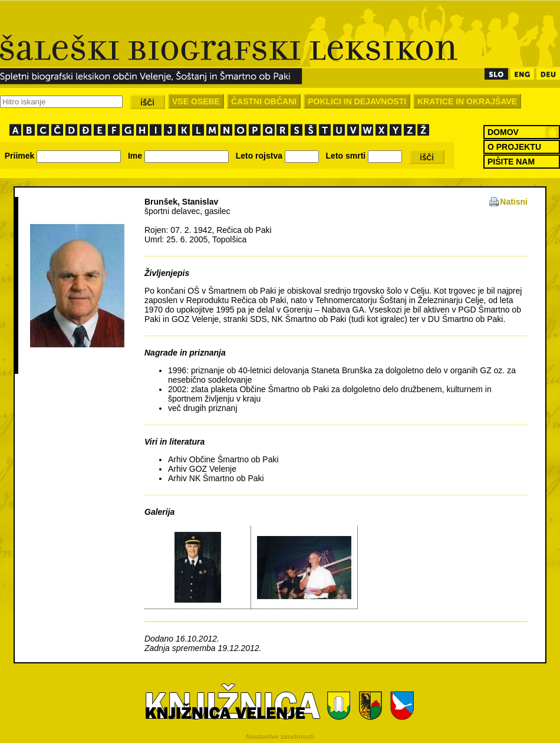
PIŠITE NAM (511, 162)
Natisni (514, 202)
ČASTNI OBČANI (264, 101)
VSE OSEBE (196, 101)
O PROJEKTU (514, 147)
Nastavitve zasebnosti (280, 737)
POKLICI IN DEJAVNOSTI (357, 101)
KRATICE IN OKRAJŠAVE (467, 101)
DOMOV (503, 132)
